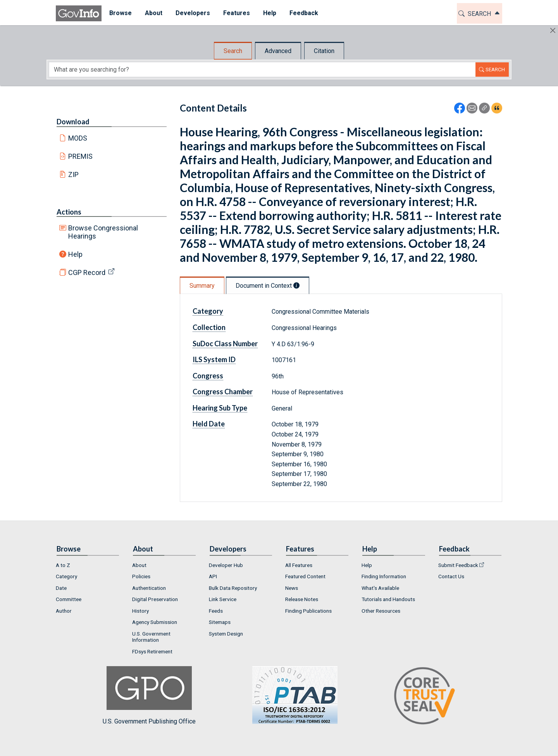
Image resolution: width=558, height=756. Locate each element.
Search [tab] (233, 51)
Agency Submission (155, 622)
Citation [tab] (324, 51)
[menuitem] (119, 13)
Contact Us (451, 576)
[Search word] (262, 70)
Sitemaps (220, 622)
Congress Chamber (223, 392)
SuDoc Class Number (225, 344)
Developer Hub (226, 565)
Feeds (216, 611)
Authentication (149, 588)
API (213, 576)
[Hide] (553, 30)
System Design (226, 634)
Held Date (209, 424)
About (139, 565)
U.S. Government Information (151, 637)
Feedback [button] (303, 13)
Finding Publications (308, 611)
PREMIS (80, 156)
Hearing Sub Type (220, 408)
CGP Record (87, 272)
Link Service (223, 599)
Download (73, 122)
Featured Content (305, 576)
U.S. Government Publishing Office (291, 695)
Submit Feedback (458, 565)
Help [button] (269, 13)
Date (61, 588)
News (292, 588)
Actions (69, 212)
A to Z (63, 565)
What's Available (380, 588)
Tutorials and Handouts (388, 599)
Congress (208, 376)
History (140, 611)
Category (208, 311)
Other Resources (381, 611)
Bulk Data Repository (233, 588)
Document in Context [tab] (268, 286)
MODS (78, 138)
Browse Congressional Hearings (103, 232)
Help (75, 254)
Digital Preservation (155, 599)
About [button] (152, 13)
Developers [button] (192, 13)
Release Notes (302, 599)
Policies (141, 576)
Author (64, 611)
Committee (69, 599)
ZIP (73, 174)
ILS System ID (214, 359)
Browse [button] (119, 13)
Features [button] (235, 13)
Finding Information (384, 576)
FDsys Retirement (152, 651)
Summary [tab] (202, 286)
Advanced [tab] (278, 51)
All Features (299, 565)
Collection (209, 327)
